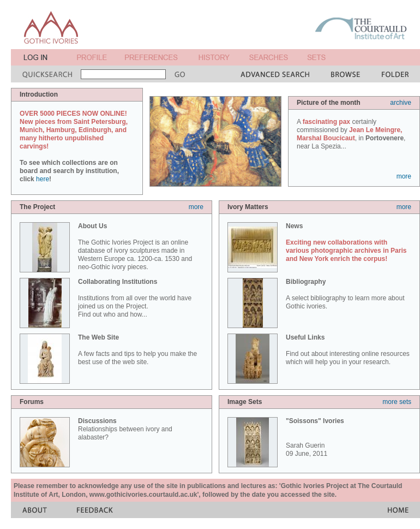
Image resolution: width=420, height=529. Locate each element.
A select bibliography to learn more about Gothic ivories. (345, 294)
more (404, 176)
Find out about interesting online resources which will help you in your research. (348, 350)
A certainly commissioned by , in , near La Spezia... (351, 134)
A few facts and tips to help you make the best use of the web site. (137, 350)
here (43, 179)
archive (401, 103)
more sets (397, 402)
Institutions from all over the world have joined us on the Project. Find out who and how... (135, 298)
